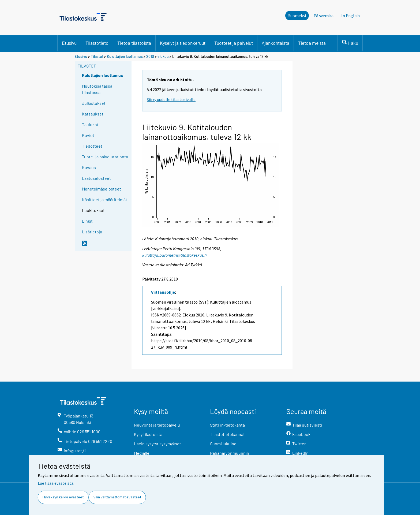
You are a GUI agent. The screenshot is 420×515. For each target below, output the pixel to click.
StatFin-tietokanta (227, 425)
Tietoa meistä (312, 43)
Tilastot (97, 56)
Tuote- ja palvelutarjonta (105, 157)
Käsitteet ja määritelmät (105, 199)
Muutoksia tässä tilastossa (97, 89)
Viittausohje (163, 292)
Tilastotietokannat (227, 434)
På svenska (324, 16)
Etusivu (69, 43)
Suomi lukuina (223, 444)
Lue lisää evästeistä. (56, 483)
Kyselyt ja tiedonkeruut (183, 43)
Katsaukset (93, 114)
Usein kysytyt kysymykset (157, 444)
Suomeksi (297, 16)
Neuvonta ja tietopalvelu (157, 425)
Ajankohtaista (275, 43)
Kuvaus (89, 167)
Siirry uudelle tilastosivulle (171, 99)
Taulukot (90, 124)
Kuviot (88, 135)
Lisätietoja (92, 232)
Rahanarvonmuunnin (230, 453)
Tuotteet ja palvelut (234, 43)
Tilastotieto (97, 43)
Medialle (142, 453)
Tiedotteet (92, 146)
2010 (150, 56)
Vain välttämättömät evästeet (117, 497)
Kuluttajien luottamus (125, 56)
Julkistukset (94, 103)
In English (350, 16)
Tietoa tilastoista (134, 43)
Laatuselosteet (96, 178)
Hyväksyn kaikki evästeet (63, 497)
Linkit (87, 221)
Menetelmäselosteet (102, 189)
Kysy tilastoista (148, 434)
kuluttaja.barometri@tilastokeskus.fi (175, 255)
